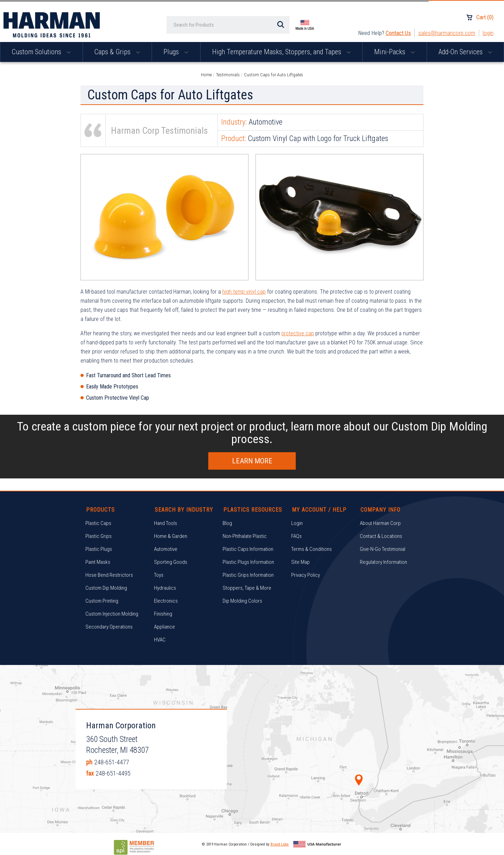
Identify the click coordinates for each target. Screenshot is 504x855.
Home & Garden (171, 536)
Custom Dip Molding (106, 588)
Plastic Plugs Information (248, 562)
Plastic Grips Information (248, 575)
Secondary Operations (109, 627)
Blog (227, 523)
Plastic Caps (98, 523)
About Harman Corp (380, 523)
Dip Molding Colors (242, 601)
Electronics (166, 601)
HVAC (160, 640)
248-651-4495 (113, 773)
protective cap (298, 333)
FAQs (296, 536)
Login (488, 33)
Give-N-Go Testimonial (383, 549)
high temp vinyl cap (244, 292)
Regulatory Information (383, 562)
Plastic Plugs (99, 549)
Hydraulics (165, 588)
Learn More (252, 461)
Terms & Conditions (311, 549)
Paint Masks (98, 562)
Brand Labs (280, 844)
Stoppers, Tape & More (247, 588)
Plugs (176, 52)
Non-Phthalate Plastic (245, 536)
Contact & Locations (381, 536)
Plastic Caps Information (248, 549)
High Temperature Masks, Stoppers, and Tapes (281, 52)
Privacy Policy (306, 575)
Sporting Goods (171, 562)
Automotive (166, 549)
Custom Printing (102, 601)
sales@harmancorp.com (447, 33)
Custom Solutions (41, 52)
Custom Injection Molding (112, 614)
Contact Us (398, 33)
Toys (159, 575)
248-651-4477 (112, 762)
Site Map (300, 562)
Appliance (164, 627)
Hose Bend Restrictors (109, 575)
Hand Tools (166, 523)
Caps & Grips (117, 52)
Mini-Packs (394, 52)
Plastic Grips (99, 536)
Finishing (163, 614)
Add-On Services (465, 52)
